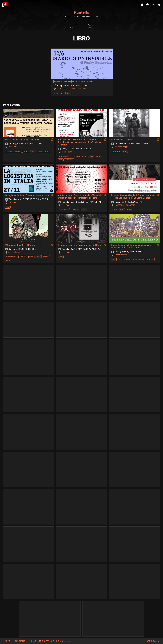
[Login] (158, 5)
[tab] (76, 26)
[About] (142, 5)
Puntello (81, 12)
